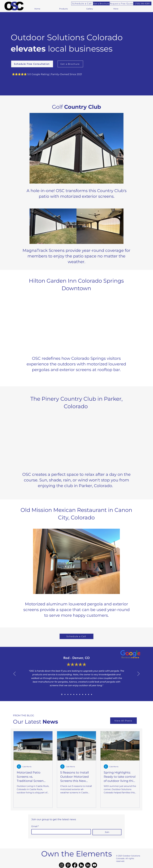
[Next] (139, 674)
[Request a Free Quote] (121, 3)
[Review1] (62, 694)
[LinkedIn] (88, 865)
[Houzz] (81, 865)
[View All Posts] (123, 721)
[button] (63, 9)
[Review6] (86, 694)
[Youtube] (94, 865)
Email (35, 826)
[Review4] (83, 694)
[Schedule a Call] (82, 3)
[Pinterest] (68, 865)
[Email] (60, 832)
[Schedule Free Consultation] (32, 64)
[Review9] (80, 694)
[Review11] (71, 694)
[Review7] (77, 694)
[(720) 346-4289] (142, 3)
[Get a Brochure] (101, 3)
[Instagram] (62, 865)
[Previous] (14, 674)
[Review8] (89, 694)
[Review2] (65, 694)
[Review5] (74, 694)
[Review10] (92, 694)
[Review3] (68, 694)
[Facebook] (75, 865)
